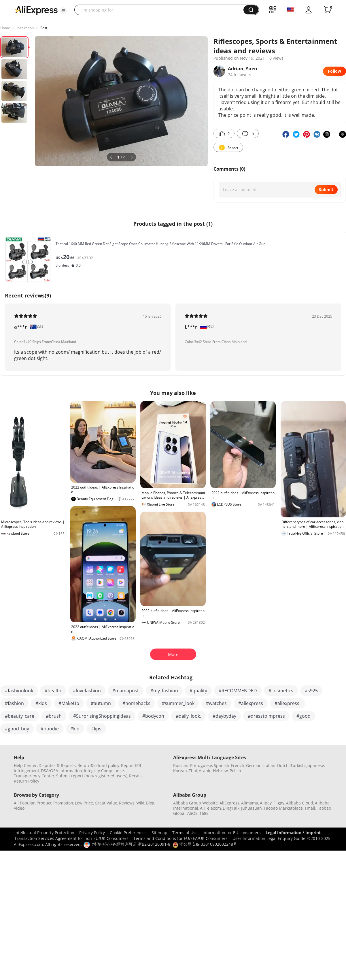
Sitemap (159, 833)
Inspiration (25, 28)
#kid (75, 729)
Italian (269, 765)
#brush (54, 716)
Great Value (106, 803)
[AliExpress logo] (36, 10)
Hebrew (220, 771)
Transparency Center (34, 776)
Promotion (63, 803)
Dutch (283, 765)
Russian (181, 765)
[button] (63, 11)
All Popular (24, 803)
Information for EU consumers (232, 833)
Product (44, 803)
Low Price (84, 803)
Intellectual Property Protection (44, 833)
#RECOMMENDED (238, 691)
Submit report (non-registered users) (92, 776)
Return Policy (27, 781)
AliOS (192, 813)
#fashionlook (19, 691)
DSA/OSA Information (62, 771)
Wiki (140, 803)
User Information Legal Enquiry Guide (269, 838)
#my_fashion (164, 691)
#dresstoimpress (266, 716)
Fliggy (279, 803)
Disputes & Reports (57, 765)
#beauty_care (20, 716)
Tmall (310, 808)
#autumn (101, 703)
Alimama (250, 803)
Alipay (266, 803)
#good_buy (17, 729)
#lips (96, 729)
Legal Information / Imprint (293, 833)
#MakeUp (69, 703)
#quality (198, 691)
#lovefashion (87, 691)
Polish (235, 771)
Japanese (315, 765)
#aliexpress (251, 703)
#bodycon (153, 716)
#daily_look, (188, 716)
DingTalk (231, 808)
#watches (216, 703)
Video (19, 808)
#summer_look (178, 703)
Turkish (298, 765)
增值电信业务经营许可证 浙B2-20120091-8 (131, 844)
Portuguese (201, 765)
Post (44, 28)
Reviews (127, 803)
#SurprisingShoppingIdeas (102, 716)
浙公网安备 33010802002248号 (205, 844)
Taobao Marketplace (283, 808)
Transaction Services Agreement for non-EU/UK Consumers (71, 838)
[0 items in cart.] (328, 10)
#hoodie (50, 729)
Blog (150, 803)
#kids (41, 703)
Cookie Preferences (128, 833)
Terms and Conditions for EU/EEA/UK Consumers (180, 838)
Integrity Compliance (104, 771)
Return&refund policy (98, 765)
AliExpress (229, 803)
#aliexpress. (288, 703)
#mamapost (126, 691)
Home (5, 28)
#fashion (14, 703)
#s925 (311, 691)
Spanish (222, 765)
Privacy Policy (92, 833)
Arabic (205, 771)
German (254, 765)
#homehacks (136, 703)
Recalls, (136, 776)
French (238, 765)
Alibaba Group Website (195, 803)
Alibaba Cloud (300, 803)
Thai (193, 771)
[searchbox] (161, 10)
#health (53, 691)
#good (304, 716)
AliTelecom (210, 808)
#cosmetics (281, 691)
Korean (180, 771)
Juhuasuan (252, 808)
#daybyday (224, 716)
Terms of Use (185, 833)
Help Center (25, 765)
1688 (204, 813)
